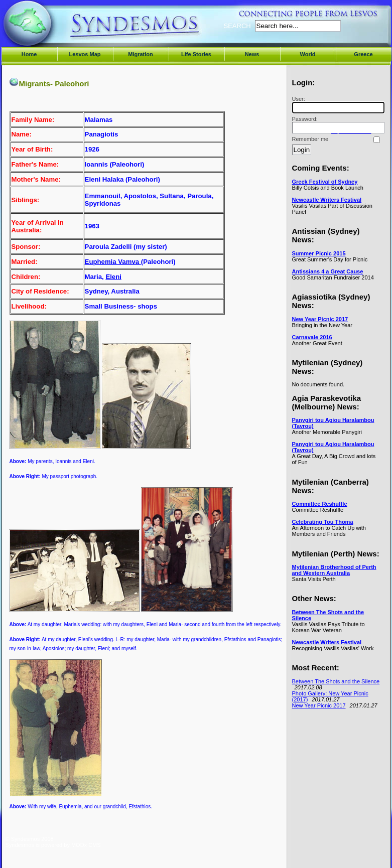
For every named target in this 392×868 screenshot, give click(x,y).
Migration (141, 54)
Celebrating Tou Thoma (323, 522)
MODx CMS (86, 845)
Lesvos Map (85, 54)
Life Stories (196, 54)
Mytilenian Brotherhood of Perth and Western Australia (334, 570)
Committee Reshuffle (320, 504)
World (308, 54)
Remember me (310, 139)
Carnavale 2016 (312, 337)
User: (337, 105)
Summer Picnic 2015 (319, 253)
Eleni (113, 277)
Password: (337, 125)
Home (29, 54)
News (252, 54)
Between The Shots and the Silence (336, 681)
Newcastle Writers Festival (327, 200)
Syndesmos (66, 29)
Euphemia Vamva (113, 262)
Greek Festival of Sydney (325, 182)
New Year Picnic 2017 (320, 319)
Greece (363, 54)
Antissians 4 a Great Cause (328, 271)
